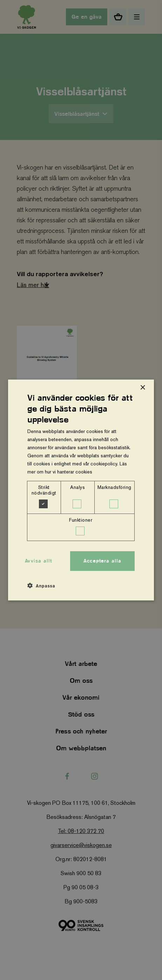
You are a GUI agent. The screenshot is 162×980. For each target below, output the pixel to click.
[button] (41, 586)
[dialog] (81, 490)
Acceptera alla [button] (102, 561)
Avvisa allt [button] (38, 561)
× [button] (143, 388)
